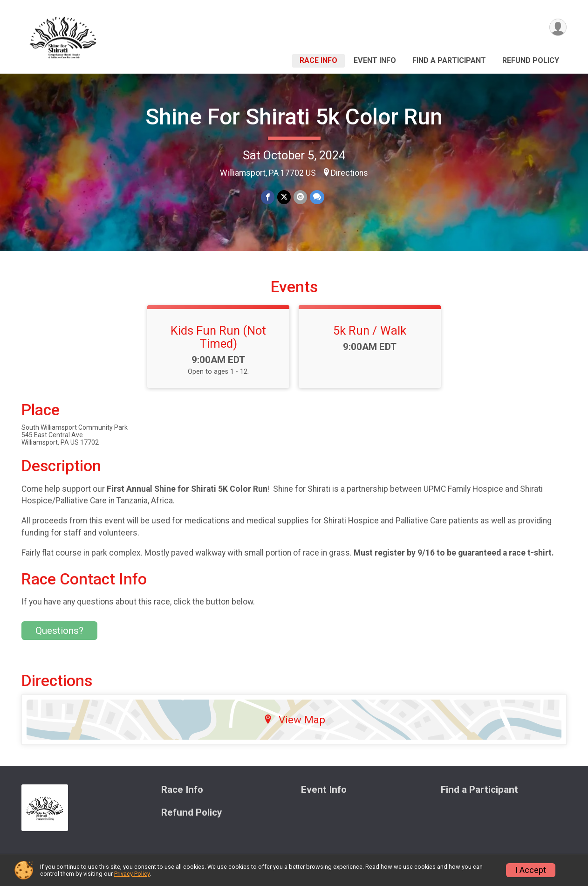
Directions (349, 173)
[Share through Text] (317, 197)
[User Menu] (558, 27)
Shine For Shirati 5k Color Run (294, 117)
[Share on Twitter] (284, 197)
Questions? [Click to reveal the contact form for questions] (59, 631)
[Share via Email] (300, 197)
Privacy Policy (132, 874)
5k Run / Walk (370, 330)
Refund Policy (531, 60)
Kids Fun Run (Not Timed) (218, 337)
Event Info (375, 60)
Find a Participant (449, 60)
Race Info (318, 60)
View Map (294, 720)
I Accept (531, 870)
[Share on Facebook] (268, 197)
